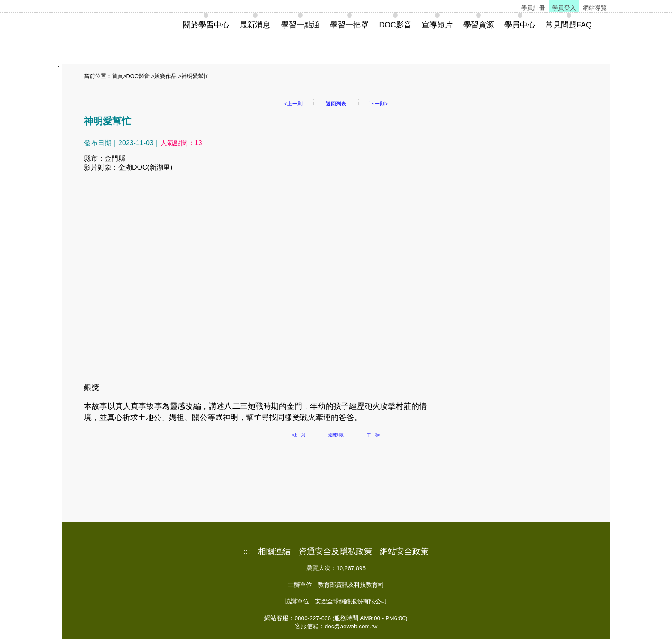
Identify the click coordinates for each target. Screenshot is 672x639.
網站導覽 (595, 8)
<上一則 (293, 104)
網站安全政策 (404, 552)
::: (58, 67)
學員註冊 (533, 8)
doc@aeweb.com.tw (351, 626)
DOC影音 (138, 76)
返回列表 (336, 104)
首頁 (117, 76)
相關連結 (274, 552)
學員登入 (564, 8)
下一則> (379, 104)
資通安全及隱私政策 (335, 552)
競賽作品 (165, 76)
